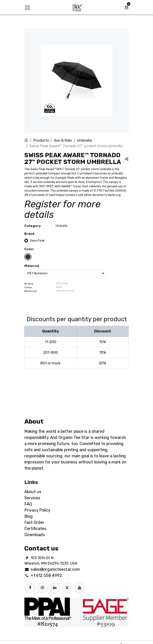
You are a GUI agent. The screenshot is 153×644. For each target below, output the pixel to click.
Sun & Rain (63, 140)
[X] (67, 588)
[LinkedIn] (55, 588)
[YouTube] (80, 588)
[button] (127, 160)
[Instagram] (43, 588)
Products (41, 140)
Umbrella (84, 140)
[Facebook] (30, 588)
